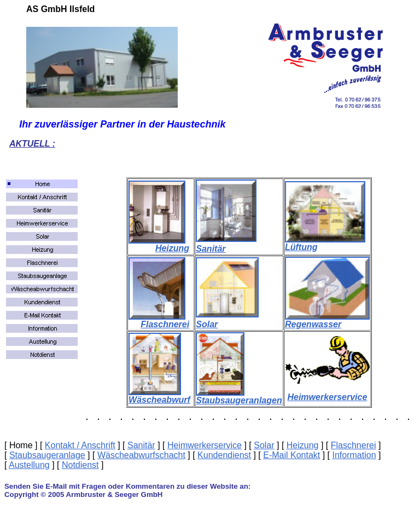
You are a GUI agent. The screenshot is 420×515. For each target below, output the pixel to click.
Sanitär (211, 249)
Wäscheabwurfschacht (141, 455)
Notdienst (80, 465)
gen (274, 400)
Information (354, 455)
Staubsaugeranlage (47, 455)
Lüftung (301, 247)
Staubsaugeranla (231, 400)
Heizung (172, 248)
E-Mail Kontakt (291, 455)
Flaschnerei (165, 324)
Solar (207, 324)
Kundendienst (224, 455)
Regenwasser (313, 324)
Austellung (29, 465)
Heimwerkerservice (327, 397)
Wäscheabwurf (159, 400)
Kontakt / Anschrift (80, 445)
